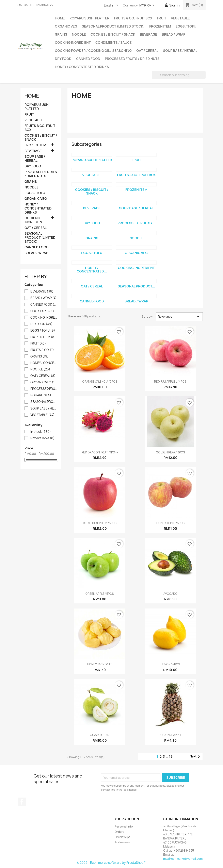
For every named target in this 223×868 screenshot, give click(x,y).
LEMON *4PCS (170, 664)
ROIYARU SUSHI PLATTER (89, 18)
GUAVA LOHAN (100, 735)
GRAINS (61, 34)
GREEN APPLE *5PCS (100, 594)
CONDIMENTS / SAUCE (114, 43)
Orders (120, 832)
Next (196, 757)
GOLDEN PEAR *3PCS (170, 452)
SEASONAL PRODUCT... (136, 286)
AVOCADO (170, 594)
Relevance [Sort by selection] (179, 317)
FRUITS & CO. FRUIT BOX (133, 18)
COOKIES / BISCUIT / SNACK (113, 34)
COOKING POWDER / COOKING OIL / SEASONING (93, 51)
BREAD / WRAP (174, 34)
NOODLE (79, 34)
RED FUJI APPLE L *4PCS (170, 381)
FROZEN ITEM (160, 26)
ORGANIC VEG (66, 26)
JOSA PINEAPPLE (170, 735)
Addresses (122, 842)
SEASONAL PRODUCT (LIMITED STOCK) (113, 26)
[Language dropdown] (112, 5)
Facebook (22, 802)
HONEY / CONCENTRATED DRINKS (82, 67)
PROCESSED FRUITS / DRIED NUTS (132, 59)
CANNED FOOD (88, 59)
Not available (42, 438)
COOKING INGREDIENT (73, 43)
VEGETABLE (180, 18)
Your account (128, 819)
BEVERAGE (149, 34)
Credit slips (123, 837)
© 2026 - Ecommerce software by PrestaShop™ (111, 863)
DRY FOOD (63, 59)
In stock (41, 432)
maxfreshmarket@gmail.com (183, 859)
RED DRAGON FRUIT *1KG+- (100, 452)
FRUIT (162, 18)
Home (60, 18)
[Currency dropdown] (148, 5)
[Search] (179, 75)
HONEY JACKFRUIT (100, 664)
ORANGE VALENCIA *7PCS (100, 381)
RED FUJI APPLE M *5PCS (100, 523)
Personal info (124, 826)
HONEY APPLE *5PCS (170, 523)
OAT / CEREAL (147, 51)
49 (171, 757)
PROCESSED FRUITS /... (136, 223)
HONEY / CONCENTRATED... (92, 270)
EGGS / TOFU (186, 26)
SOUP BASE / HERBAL (180, 51)
